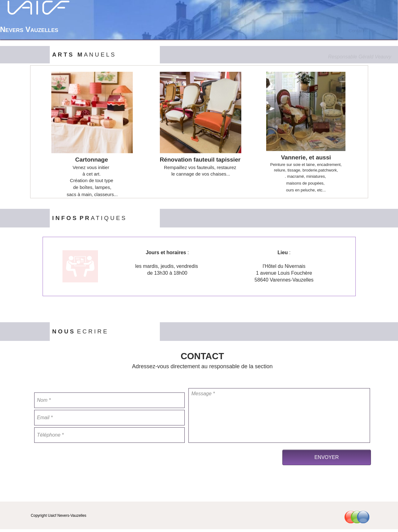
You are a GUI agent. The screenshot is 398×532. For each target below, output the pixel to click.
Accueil (264, 31)
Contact (356, 31)
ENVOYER (326, 457)
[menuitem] (264, 31)
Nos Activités (308, 31)
